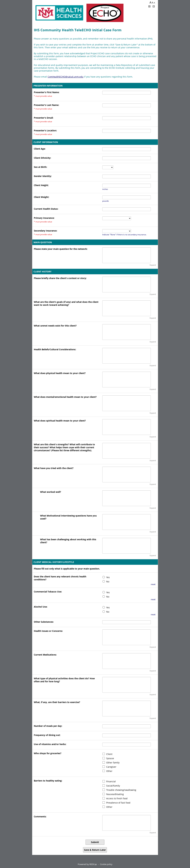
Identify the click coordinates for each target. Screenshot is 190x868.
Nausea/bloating (115, 794)
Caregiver (111, 767)
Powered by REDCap (87, 864)
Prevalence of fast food (118, 803)
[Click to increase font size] (150, 6)
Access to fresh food (117, 798)
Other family (113, 763)
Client (109, 754)
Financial (111, 781)
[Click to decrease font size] (154, 6)
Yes (108, 577)
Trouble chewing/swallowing (121, 790)
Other (109, 771)
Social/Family (113, 786)
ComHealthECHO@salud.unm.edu (66, 77)
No (108, 582)
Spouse (110, 758)
